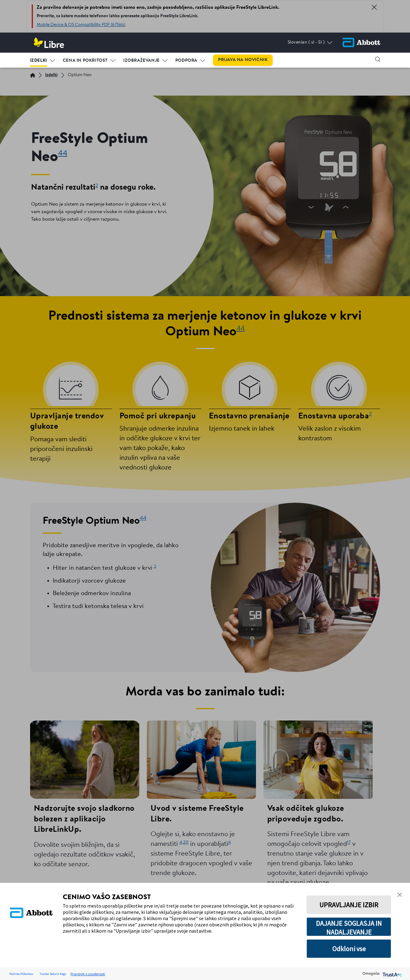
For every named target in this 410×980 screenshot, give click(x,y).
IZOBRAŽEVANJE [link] (141, 60)
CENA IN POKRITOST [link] (85, 60)
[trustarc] (392, 974)
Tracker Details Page (53, 974)
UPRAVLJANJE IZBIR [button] (349, 905)
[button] (378, 59)
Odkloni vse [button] (349, 949)
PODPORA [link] (186, 60)
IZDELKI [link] (39, 60)
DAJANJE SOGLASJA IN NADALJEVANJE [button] (349, 928)
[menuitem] (43, 59)
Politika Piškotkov (21, 974)
